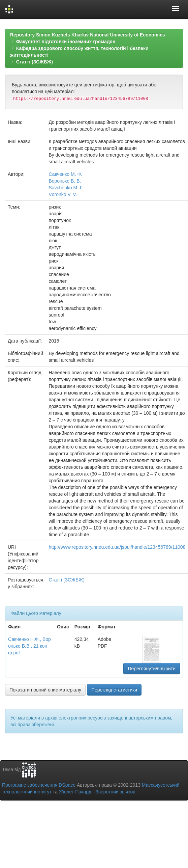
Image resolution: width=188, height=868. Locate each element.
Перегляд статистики (114, 690)
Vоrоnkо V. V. (63, 194)
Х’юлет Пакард (75, 792)
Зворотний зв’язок (115, 792)
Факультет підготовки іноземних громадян (66, 42)
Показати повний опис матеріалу (45, 690)
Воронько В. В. (65, 181)
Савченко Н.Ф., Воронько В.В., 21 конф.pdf (29, 646)
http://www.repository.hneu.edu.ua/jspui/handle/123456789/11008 (117, 547)
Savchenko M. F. (66, 188)
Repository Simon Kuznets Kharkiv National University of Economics (88, 35)
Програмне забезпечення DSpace (39, 785)
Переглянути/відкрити (152, 669)
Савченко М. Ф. (65, 174)
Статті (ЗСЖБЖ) (35, 62)
